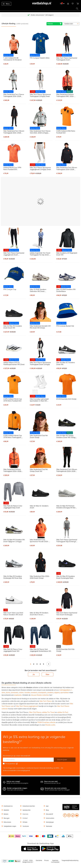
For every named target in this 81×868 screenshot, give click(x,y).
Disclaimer (39, 860)
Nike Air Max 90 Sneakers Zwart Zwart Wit (13, 327)
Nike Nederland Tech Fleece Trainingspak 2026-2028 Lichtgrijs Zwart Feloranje (14, 95)
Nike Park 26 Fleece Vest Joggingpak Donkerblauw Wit (40, 650)
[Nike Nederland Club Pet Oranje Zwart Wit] (40, 457)
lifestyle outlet (50, 725)
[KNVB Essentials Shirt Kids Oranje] (67, 636)
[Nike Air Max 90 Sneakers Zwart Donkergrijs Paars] (67, 563)
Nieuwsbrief (49, 814)
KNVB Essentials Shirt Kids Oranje (65, 650)
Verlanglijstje (73, 3)
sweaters (34, 693)
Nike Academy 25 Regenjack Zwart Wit (67, 254)
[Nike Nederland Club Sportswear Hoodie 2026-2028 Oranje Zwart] (40, 528)
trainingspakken (65, 690)
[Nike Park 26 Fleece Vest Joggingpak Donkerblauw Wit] (40, 636)
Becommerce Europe (4, 861)
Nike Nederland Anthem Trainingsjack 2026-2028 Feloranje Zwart (12, 470)
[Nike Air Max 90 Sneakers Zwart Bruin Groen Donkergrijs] (40, 598)
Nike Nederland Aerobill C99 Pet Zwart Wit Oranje (40, 327)
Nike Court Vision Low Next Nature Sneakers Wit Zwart (13, 614)
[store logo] (40, 3)
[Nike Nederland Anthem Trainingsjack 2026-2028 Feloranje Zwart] (14, 457)
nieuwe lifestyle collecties (40, 695)
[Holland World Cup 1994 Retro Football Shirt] (14, 154)
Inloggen (68, 3)
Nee (47, 674)
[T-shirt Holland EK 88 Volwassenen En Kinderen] (14, 45)
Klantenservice (8, 806)
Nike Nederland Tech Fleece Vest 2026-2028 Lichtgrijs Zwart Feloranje (40, 132)
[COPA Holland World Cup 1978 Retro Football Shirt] (14, 386)
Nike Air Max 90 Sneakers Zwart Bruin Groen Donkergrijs (39, 614)
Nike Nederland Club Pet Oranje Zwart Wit (39, 470)
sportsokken (65, 693)
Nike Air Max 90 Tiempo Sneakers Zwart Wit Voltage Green (66, 437)
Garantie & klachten (29, 806)
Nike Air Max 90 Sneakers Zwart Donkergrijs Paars (65, 577)
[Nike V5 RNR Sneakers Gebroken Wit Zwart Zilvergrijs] (40, 276)
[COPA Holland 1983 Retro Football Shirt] (67, 118)
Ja (34, 674)
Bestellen (6, 810)
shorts (8, 693)
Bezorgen (7, 818)
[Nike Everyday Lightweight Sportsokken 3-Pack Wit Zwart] (40, 386)
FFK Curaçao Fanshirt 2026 (40, 58)
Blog (47, 810)
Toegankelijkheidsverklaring (70, 860)
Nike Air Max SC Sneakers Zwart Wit (66, 364)
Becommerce (11, 861)
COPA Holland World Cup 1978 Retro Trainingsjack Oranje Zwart (12, 437)
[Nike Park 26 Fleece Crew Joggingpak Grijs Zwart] (14, 493)
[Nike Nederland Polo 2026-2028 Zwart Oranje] (40, 561)
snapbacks (18, 695)
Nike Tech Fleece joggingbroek (27, 706)
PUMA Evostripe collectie (46, 722)
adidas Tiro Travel (48, 712)
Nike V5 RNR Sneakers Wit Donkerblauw (66, 290)
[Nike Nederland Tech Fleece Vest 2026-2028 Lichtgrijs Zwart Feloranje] (40, 118)
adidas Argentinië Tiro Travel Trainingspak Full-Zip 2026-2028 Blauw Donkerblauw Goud (40, 254)
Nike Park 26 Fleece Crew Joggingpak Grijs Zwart (13, 507)
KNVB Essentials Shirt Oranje (66, 399)
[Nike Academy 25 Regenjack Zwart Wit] (67, 240)
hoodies (27, 693)
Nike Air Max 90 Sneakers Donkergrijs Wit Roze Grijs (13, 577)
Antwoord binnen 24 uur (52, 783)
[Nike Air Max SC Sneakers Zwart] (40, 491)
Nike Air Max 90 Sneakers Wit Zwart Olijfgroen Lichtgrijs (14, 541)
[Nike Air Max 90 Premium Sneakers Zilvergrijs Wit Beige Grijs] (67, 491)
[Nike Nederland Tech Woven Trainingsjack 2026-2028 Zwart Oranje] (67, 154)
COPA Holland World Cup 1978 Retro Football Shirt (12, 400)
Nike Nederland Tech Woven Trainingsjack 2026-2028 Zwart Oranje (67, 169)
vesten (21, 693)
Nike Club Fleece (35, 712)
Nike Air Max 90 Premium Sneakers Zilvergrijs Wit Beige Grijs (67, 507)
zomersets (14, 693)
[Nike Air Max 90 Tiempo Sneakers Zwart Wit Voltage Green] (67, 422)
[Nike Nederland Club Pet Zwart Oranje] (40, 422)
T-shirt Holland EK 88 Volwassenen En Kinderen (12, 59)
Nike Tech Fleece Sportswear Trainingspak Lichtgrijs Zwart (40, 95)
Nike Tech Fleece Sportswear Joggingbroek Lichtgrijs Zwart (40, 169)
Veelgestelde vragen (10, 826)
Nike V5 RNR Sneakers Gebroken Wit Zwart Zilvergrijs (38, 290)
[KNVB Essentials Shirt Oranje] (67, 386)
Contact (25, 818)
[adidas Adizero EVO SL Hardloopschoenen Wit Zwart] (14, 349)
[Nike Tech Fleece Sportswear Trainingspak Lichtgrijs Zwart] (40, 81)
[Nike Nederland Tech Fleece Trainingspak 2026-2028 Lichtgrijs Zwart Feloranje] (14, 81)
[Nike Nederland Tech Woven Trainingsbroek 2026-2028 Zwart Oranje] (67, 457)
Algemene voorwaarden (55, 861)
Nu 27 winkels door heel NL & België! (57, 790)
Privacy (46, 860)
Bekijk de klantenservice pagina (17, 783)
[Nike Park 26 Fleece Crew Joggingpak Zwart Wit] (14, 636)
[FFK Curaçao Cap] (14, 276)
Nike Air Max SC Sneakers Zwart (39, 507)
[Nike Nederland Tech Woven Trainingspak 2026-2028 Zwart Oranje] (14, 118)
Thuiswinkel (18, 861)
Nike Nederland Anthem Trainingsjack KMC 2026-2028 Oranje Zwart (65, 95)
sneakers (50, 693)
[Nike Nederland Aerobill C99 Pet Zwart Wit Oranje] (40, 313)
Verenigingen (50, 822)
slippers (57, 693)
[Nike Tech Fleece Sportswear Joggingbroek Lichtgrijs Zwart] (40, 154)
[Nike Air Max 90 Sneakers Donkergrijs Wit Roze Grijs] (14, 561)
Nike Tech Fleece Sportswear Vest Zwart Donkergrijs (67, 614)
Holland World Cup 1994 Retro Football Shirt (12, 169)
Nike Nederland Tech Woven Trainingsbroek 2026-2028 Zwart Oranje (67, 470)
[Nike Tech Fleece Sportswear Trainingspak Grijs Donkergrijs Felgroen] (67, 528)
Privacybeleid (10, 764)
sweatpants (42, 693)
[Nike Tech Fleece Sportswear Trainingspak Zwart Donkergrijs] (67, 45)
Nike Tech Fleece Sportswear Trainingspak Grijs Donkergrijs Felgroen (67, 541)
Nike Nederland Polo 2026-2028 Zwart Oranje (40, 577)
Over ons (25, 814)
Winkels (25, 822)
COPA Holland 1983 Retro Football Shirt (66, 132)
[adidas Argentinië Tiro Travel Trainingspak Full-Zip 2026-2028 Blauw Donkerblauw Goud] (40, 240)
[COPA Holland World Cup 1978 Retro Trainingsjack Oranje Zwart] (14, 422)
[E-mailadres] (28, 760)
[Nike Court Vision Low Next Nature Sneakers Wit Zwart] (14, 599)
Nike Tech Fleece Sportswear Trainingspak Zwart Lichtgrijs (40, 364)
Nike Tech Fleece (46, 701)
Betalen (6, 814)
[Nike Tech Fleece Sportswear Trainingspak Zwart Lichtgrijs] (40, 349)
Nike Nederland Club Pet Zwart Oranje (39, 437)
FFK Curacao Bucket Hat (65, 326)
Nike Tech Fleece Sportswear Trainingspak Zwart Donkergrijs (67, 59)
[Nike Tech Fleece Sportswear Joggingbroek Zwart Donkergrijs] (14, 240)
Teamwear (49, 826)
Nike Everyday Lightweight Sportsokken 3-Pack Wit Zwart (39, 400)
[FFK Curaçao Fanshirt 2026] (40, 45)
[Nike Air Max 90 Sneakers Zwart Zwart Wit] (14, 313)
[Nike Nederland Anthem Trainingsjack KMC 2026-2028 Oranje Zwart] (67, 81)
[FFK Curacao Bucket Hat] (67, 313)
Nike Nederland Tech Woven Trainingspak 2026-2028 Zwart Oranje (14, 132)
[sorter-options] (71, 24)
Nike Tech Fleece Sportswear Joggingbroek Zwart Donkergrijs (14, 254)
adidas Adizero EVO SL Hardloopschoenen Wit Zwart (14, 364)
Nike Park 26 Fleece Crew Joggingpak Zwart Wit (13, 650)
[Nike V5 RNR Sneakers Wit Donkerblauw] (67, 276)
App (47, 806)
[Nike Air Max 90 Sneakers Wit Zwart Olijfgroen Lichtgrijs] (14, 528)
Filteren (54, 24)
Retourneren (7, 822)
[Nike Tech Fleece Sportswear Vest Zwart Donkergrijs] (67, 599)
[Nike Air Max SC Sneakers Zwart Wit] (67, 349)
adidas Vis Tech (63, 712)
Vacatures (26, 826)
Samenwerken (50, 818)
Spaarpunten (27, 810)
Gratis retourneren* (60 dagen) (42, 15)
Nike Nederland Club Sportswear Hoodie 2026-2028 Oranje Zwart (39, 541)
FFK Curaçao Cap (10, 289)
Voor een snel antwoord (15, 790)
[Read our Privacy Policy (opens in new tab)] (17, 764)
